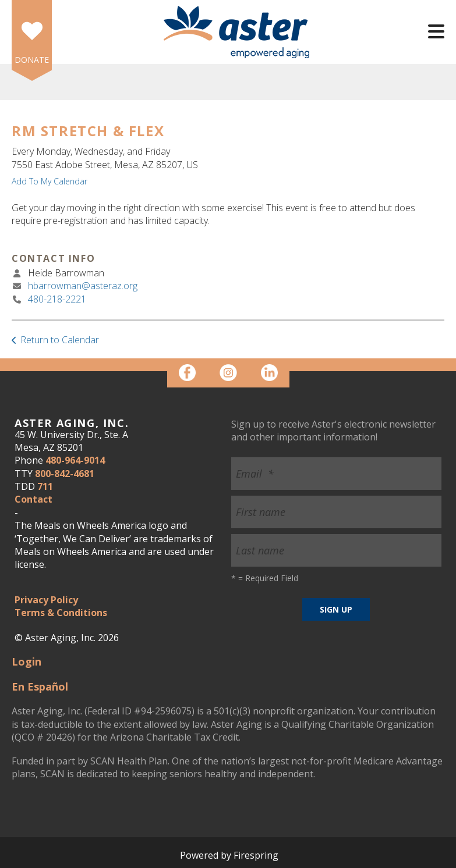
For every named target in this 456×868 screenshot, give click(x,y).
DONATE (32, 60)
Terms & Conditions (61, 613)
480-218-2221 (57, 299)
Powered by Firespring (229, 855)
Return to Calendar (60, 340)
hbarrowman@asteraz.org (83, 286)
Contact (33, 499)
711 (45, 486)
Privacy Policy (46, 600)
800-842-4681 (65, 474)
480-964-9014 (75, 460)
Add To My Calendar (50, 181)
